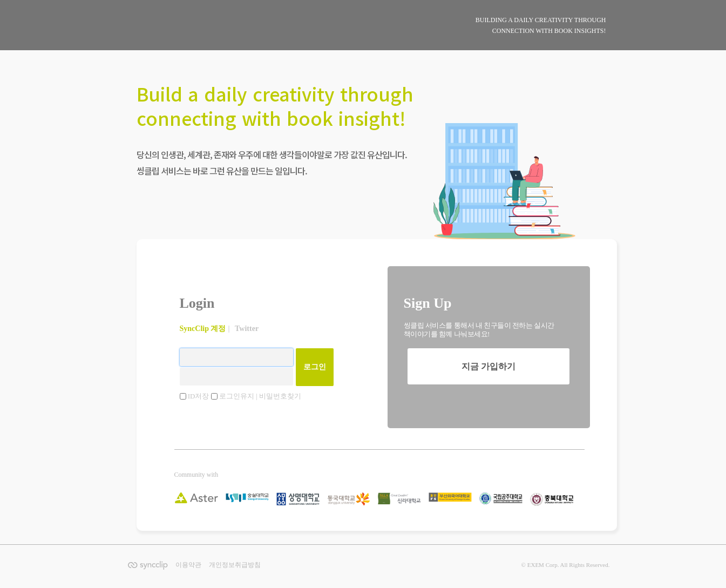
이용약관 (188, 565)
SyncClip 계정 (203, 329)
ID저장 (199, 396)
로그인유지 (238, 396)
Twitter (247, 329)
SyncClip (194, 35)
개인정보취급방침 (235, 565)
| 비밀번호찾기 (279, 396)
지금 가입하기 (488, 366)
